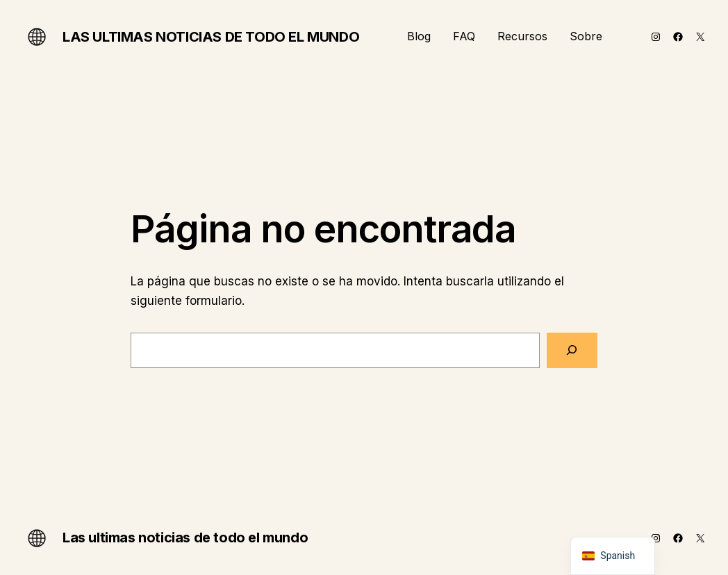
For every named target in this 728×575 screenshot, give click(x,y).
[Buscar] (572, 350)
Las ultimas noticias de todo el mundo (211, 37)
